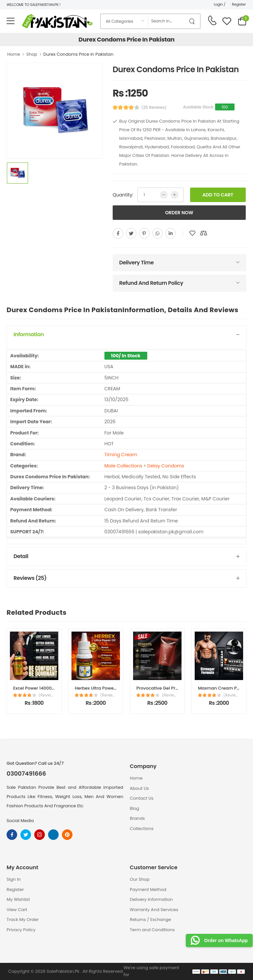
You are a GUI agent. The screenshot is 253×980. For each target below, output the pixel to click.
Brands (137, 818)
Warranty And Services (154, 910)
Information (29, 334)
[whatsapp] (157, 233)
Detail (21, 556)
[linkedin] (171, 233)
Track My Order (23, 920)
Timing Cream (121, 455)
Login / (220, 4)
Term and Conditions (152, 930)
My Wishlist (18, 899)
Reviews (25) (30, 578)
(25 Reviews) (154, 107)
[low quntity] (164, 195)
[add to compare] (204, 233)
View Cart (17, 910)
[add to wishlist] (192, 233)
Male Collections (123, 466)
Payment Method (148, 890)
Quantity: (123, 195)
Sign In (14, 879)
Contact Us (142, 798)
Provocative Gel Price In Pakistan (171, 688)
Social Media (20, 821)
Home (14, 54)
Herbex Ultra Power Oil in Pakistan (111, 688)
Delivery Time (137, 263)
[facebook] (118, 233)
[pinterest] (144, 233)
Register (239, 4)
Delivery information (151, 899)
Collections (142, 829)
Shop (32, 54)
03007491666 (26, 774)
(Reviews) (47, 695)
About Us (139, 788)
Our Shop (140, 879)
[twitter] (131, 233)
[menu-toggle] (11, 21)
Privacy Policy (21, 930)
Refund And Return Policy (151, 283)
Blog (134, 808)
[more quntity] (175, 195)
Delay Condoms (166, 466)
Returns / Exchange (150, 920)
